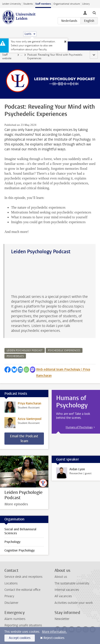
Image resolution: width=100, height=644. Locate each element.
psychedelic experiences (64, 350)
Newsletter (62, 619)
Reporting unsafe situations (23, 625)
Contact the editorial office (22, 590)
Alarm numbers (15, 619)
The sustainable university (72, 583)
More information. (54, 632)
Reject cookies (54, 638)
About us (61, 577)
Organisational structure (67, 4)
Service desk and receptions (23, 577)
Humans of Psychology (79, 427)
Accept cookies (20, 638)
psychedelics (15, 356)
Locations (11, 583)
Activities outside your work (74, 603)
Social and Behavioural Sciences (20, 531)
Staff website (7, 57)
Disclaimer (11, 603)
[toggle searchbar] (94, 13)
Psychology (12, 542)
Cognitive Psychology (20, 551)
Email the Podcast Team (24, 439)
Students (28, 4)
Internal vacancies (67, 590)
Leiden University (12, 4)
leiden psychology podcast (25, 350)
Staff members (43, 4)
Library (86, 4)
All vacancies (63, 596)
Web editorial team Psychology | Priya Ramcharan (63, 373)
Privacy (9, 596)
